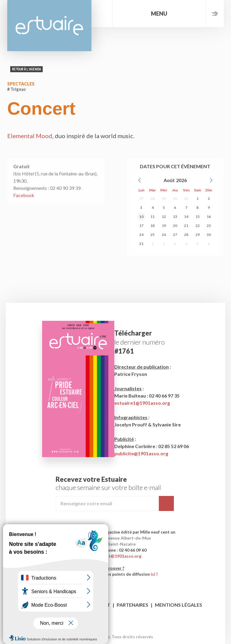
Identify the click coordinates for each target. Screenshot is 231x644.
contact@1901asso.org (118, 556)
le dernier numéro (140, 342)
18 (152, 226)
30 (175, 198)
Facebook (24, 195)
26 (164, 235)
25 (152, 235)
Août (169, 180)
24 (141, 235)
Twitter (121, 627)
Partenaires (132, 605)
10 (141, 217)
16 (209, 217)
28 (152, 198)
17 (141, 226)
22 (198, 226)
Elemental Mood (30, 136)
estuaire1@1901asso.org (142, 403)
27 (141, 198)
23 (209, 226)
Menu (159, 14)
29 (164, 198)
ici (153, 574)
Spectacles (21, 84)
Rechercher (102, 14)
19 (164, 226)
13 (175, 217)
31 (186, 198)
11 (152, 217)
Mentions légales (179, 605)
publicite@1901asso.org (141, 453)
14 (186, 217)
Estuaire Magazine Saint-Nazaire (49, 26)
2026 (181, 180)
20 (175, 226)
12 (164, 217)
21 (186, 226)
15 (198, 217)
